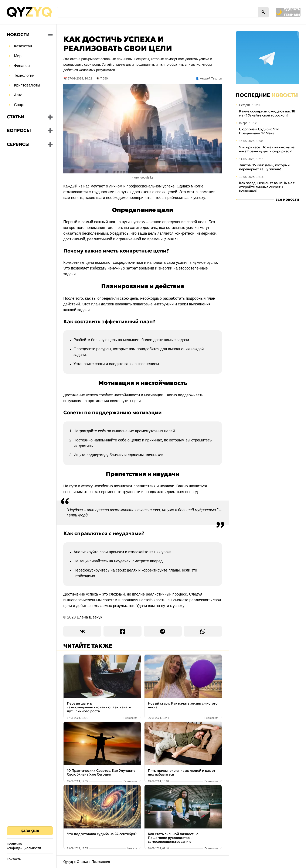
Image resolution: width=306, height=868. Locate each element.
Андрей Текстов (211, 78)
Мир (18, 56)
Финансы (22, 66)
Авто (18, 95)
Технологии (24, 75)
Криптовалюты (27, 85)
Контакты (14, 859)
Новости (18, 35)
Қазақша (30, 831)
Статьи (16, 117)
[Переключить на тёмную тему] (267, 12)
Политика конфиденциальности (24, 846)
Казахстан (23, 46)
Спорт (19, 105)
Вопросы (19, 130)
